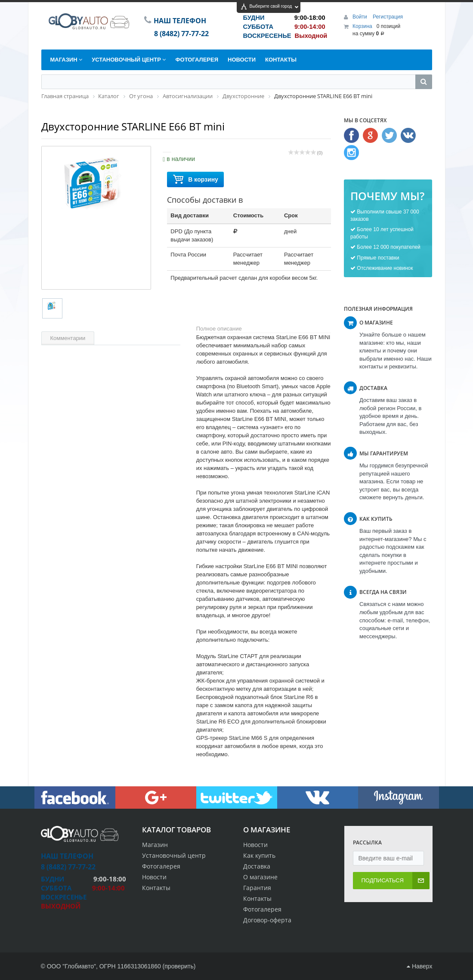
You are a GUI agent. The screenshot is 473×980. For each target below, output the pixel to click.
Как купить (259, 855)
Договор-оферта (267, 920)
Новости (255, 845)
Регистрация (388, 17)
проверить (179, 966)
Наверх (419, 966)
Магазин (155, 845)
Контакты (257, 898)
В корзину (195, 180)
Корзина (362, 26)
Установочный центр (174, 855)
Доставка (257, 866)
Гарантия (257, 888)
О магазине (260, 877)
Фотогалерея (262, 909)
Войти (360, 17)
